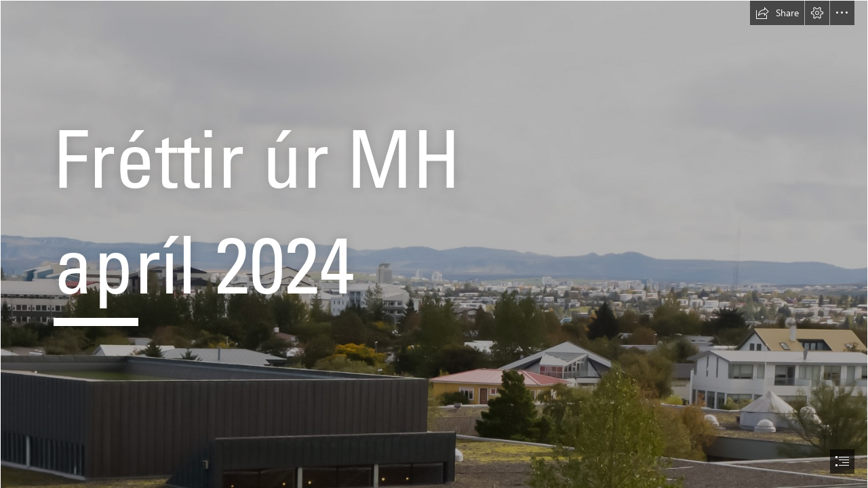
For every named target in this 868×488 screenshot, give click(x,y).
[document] (434, 244)
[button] (777, 13)
